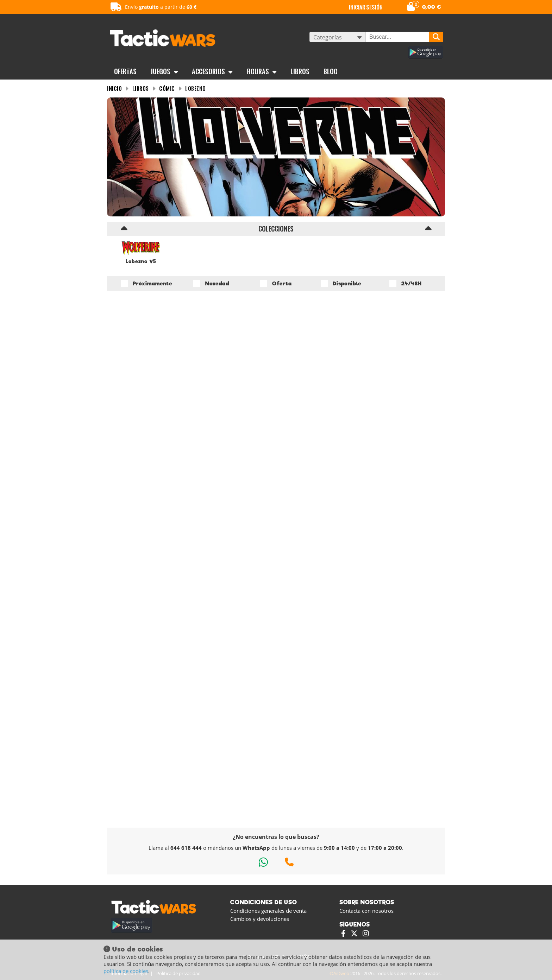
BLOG (331, 71)
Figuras (261, 71)
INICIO (114, 88)
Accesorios (212, 71)
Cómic (167, 88)
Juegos (164, 71)
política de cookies (126, 971)
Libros (300, 71)
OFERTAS (125, 71)
